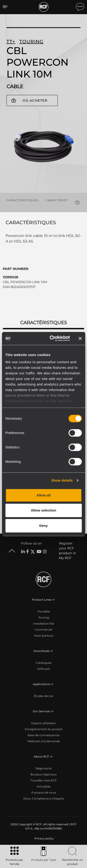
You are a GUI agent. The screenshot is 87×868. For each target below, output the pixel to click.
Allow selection (43, 510)
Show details (62, 480)
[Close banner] (80, 338)
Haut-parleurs (44, 636)
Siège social (43, 768)
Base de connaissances (44, 735)
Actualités (44, 786)
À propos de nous (44, 792)
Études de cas (43, 696)
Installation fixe (44, 623)
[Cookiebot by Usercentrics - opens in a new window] (52, 338)
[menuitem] (44, 839)
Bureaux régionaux (43, 774)
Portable (44, 611)
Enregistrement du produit (44, 729)
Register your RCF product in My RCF (67, 551)
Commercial (43, 630)
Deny (43, 526)
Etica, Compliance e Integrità (44, 798)
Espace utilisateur (44, 723)
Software (44, 669)
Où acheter (35, 100)
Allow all (43, 495)
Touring (44, 617)
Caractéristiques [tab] (43, 323)
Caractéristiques (22, 200)
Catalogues (44, 663)
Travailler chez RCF (44, 780)
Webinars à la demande (44, 741)
